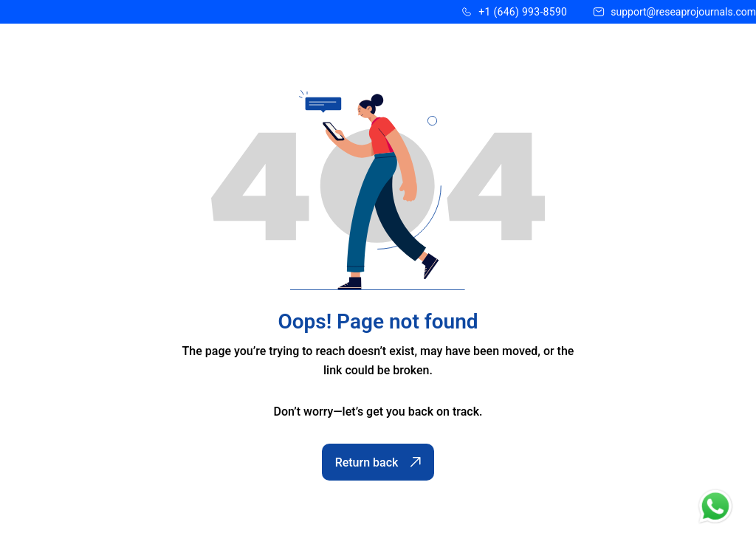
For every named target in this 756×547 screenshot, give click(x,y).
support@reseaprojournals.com (683, 12)
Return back (378, 462)
